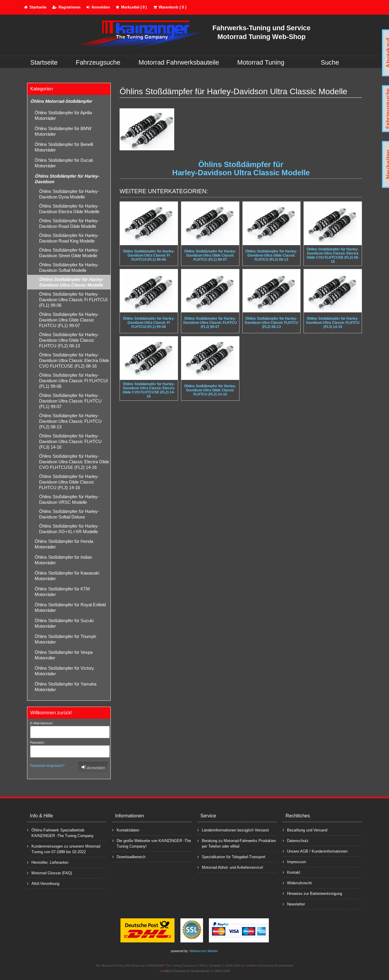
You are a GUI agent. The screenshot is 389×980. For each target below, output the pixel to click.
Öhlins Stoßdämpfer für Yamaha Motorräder (66, 687)
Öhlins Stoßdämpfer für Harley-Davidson (67, 179)
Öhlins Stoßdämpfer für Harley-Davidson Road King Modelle (69, 238)
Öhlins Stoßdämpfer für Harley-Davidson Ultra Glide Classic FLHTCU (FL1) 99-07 (69, 320)
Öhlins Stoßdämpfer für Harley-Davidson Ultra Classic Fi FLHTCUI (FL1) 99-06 (73, 300)
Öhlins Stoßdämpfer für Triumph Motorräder (65, 639)
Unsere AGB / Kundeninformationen (315, 851)
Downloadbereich (129, 857)
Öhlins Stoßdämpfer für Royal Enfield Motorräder (70, 607)
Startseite (44, 62)
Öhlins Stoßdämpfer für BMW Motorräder (63, 131)
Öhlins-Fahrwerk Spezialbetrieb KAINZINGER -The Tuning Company (60, 833)
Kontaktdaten (126, 830)
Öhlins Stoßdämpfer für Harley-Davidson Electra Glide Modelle (69, 209)
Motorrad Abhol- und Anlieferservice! (230, 867)
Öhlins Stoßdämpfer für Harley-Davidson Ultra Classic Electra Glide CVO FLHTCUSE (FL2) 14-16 (74, 462)
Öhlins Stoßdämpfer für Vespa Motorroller (64, 655)
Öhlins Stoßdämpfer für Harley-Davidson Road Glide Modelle (69, 223)
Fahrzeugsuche (98, 62)
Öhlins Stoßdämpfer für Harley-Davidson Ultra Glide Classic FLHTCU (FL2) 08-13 (69, 340)
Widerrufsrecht (297, 883)
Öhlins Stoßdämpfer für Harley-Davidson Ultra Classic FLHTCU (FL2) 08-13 (70, 421)
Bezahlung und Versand (305, 830)
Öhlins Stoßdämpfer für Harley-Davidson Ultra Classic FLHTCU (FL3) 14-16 (70, 441)
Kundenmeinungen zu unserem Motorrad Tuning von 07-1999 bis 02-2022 (64, 849)
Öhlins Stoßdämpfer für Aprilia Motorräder (63, 115)
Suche (330, 62)
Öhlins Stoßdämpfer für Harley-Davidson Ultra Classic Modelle (71, 282)
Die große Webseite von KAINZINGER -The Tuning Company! (152, 843)
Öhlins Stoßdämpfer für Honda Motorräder (64, 544)
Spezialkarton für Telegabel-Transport (231, 857)
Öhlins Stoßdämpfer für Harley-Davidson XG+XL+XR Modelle (69, 529)
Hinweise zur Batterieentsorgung (312, 893)
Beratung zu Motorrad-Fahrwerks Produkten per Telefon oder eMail (237, 843)
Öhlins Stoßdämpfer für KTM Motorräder (62, 592)
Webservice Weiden (204, 951)
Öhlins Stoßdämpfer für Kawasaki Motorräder (67, 576)
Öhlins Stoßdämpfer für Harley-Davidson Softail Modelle (69, 267)
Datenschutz (296, 840)
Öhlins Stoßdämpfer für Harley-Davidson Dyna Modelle (69, 194)
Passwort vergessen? (47, 766)
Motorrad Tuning (261, 62)
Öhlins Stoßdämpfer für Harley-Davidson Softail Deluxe (69, 514)
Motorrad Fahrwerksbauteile (179, 62)
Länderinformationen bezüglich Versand (233, 830)
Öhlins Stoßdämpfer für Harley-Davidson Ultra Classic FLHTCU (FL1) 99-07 (70, 401)
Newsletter (294, 904)
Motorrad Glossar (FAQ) (50, 873)
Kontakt (291, 872)
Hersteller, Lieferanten (48, 862)
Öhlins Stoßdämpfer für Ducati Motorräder (64, 163)
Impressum (294, 862)
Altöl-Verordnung (43, 883)
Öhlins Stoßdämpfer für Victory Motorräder (64, 671)
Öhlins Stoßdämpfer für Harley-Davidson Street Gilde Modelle (69, 253)
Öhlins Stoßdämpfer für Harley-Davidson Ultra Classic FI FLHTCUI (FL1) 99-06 (73, 381)
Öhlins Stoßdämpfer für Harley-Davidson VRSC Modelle (69, 499)
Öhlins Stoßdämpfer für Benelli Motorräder (64, 147)
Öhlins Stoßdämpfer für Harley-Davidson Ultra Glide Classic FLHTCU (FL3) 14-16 (69, 482)
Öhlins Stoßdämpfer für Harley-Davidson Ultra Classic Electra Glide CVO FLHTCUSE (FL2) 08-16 (74, 360)
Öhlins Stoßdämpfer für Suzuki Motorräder (64, 623)
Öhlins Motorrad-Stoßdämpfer (61, 101)
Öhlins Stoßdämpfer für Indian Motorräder (63, 560)
